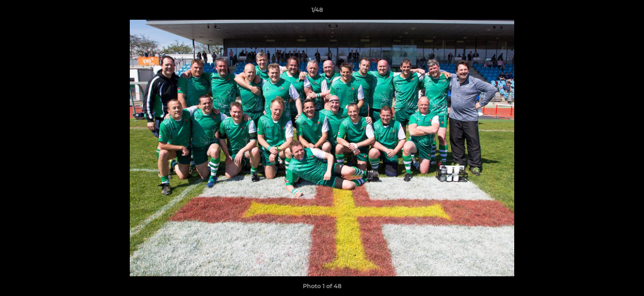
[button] (609, 12)
